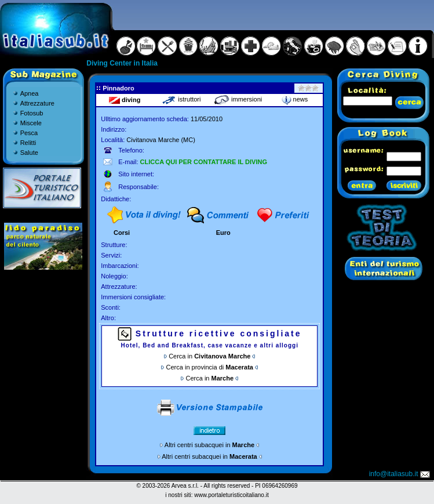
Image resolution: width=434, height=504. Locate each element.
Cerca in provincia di (210, 367)
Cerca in (209, 356)
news (295, 99)
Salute (29, 153)
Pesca (29, 133)
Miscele (31, 123)
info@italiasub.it (400, 474)
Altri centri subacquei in (209, 445)
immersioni (238, 99)
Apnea (30, 93)
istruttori (181, 99)
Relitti (28, 143)
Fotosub (32, 113)
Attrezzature (37, 103)
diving (125, 100)
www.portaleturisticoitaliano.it (231, 495)
